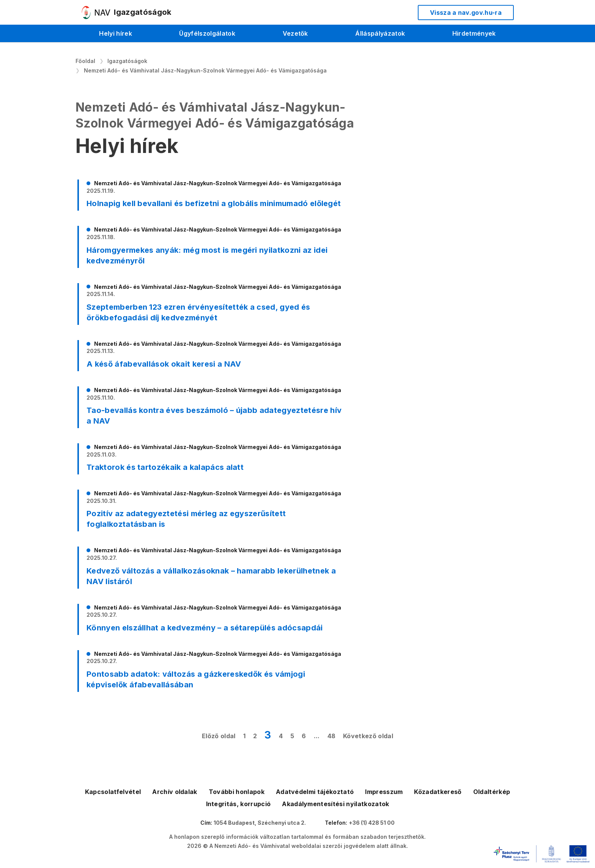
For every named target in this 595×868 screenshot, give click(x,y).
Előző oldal (219, 736)
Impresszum (384, 792)
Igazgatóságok (127, 61)
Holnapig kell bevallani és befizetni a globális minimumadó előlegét (214, 203)
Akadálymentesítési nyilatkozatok (335, 804)
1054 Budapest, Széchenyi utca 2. (260, 823)
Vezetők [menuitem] (295, 33)
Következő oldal (368, 736)
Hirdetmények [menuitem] (474, 33)
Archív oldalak (175, 792)
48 (332, 736)
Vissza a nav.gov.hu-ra (466, 13)
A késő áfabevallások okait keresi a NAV (164, 364)
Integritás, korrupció (238, 804)
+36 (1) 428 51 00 (372, 823)
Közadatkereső (438, 792)
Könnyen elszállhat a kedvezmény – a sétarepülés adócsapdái (205, 628)
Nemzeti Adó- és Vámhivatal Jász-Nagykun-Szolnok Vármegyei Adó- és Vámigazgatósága (205, 70)
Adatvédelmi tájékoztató (315, 792)
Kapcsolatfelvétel (113, 792)
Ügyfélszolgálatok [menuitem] (207, 33)
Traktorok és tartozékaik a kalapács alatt (165, 467)
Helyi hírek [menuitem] (116, 33)
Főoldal (85, 61)
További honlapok (237, 792)
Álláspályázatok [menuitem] (380, 33)
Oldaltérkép (492, 792)
